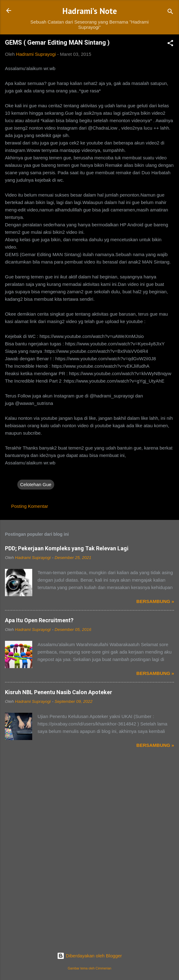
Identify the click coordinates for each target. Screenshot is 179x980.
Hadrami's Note (90, 11)
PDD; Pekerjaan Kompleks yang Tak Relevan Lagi (67, 548)
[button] (170, 44)
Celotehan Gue (36, 484)
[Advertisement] (90, 807)
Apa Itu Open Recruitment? (39, 620)
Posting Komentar (30, 506)
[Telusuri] (170, 13)
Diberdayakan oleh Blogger (89, 956)
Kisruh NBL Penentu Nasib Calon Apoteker (59, 692)
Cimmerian (104, 968)
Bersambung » (155, 601)
